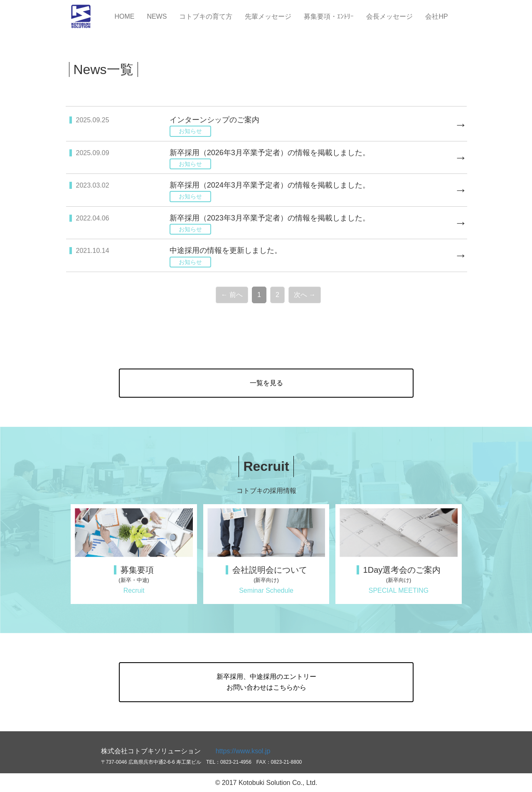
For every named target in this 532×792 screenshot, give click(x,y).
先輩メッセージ (268, 16)
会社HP (436, 16)
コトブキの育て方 (206, 16)
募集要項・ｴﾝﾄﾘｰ (329, 16)
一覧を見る (266, 383)
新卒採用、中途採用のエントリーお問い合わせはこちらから (266, 682)
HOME (124, 16)
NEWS (157, 16)
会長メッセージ (389, 16)
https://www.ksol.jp (243, 751)
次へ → (305, 295)
